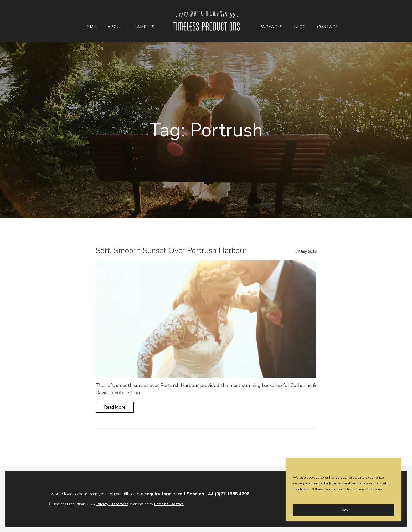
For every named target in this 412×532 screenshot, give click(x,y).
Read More (115, 407)
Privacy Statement (112, 504)
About (115, 27)
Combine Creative (169, 504)
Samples (144, 27)
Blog (300, 27)
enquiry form (158, 494)
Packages (271, 27)
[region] (344, 490)
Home (90, 27)
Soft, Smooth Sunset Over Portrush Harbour (171, 251)
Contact (328, 27)
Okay (344, 510)
